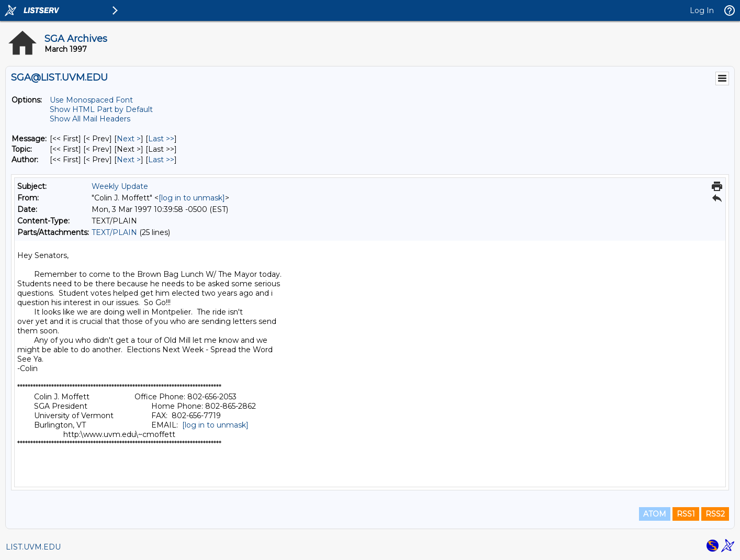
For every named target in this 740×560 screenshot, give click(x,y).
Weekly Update (120, 186)
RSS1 (686, 514)
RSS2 (715, 514)
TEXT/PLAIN (114, 232)
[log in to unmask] (192, 198)
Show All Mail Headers (90, 119)
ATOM (655, 514)
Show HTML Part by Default (101, 109)
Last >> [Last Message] (161, 139)
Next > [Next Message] (129, 139)
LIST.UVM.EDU (33, 547)
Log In (702, 10)
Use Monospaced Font (91, 100)
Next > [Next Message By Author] (129, 160)
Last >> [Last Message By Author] (161, 160)
